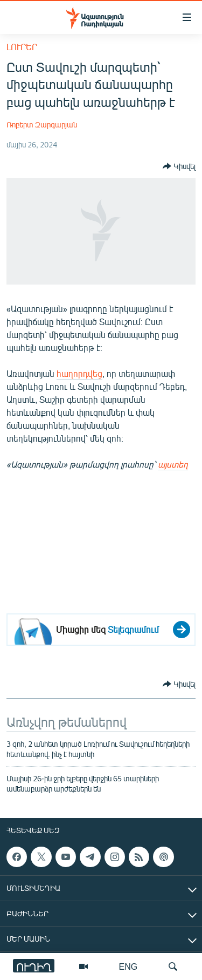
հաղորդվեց (79, 373)
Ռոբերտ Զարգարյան (42, 124)
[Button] (179, 166)
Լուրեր (22, 47)
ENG (128, 966)
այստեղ (173, 464)
